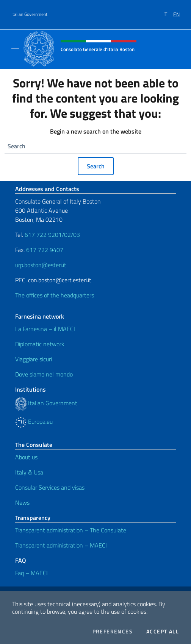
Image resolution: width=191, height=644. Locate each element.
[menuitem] (168, 12)
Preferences (113, 632)
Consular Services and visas (50, 487)
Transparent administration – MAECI (61, 545)
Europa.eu (34, 422)
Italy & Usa (29, 472)
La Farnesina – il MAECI (45, 329)
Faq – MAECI (31, 573)
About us (26, 457)
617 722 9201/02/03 (52, 235)
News (22, 502)
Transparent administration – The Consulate (71, 530)
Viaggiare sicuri (34, 359)
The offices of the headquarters (55, 295)
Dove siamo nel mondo (44, 374)
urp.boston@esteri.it (41, 265)
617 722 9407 (45, 250)
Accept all (163, 632)
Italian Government (29, 14)
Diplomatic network (40, 344)
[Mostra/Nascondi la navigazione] (15, 48)
